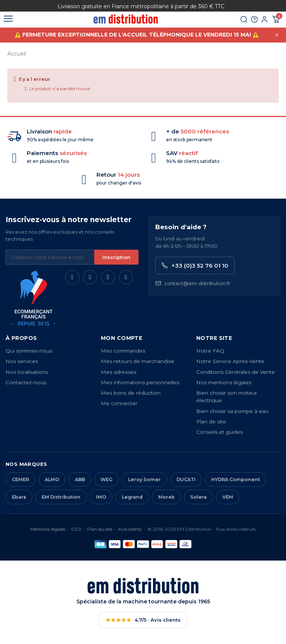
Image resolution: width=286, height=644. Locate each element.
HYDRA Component (236, 479)
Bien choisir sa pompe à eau (232, 411)
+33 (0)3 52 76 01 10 (195, 266)
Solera (198, 497)
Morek (166, 497)
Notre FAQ (210, 351)
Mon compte (122, 338)
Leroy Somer (144, 479)
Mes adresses (119, 372)
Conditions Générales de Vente (236, 372)
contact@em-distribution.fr (193, 283)
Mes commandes (123, 351)
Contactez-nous (26, 382)
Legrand (132, 497)
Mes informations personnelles (140, 382)
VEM (228, 497)
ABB (80, 479)
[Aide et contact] (251, 21)
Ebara (19, 497)
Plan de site (211, 422)
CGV (76, 529)
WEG (107, 479)
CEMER (20, 479)
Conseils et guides (220, 432)
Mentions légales (48, 529)
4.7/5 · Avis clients (143, 620)
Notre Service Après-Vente (230, 361)
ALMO (52, 479)
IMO (101, 497)
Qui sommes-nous (29, 351)
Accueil (17, 54)
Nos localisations (27, 372)
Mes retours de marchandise (138, 361)
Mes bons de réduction (131, 393)
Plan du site (100, 529)
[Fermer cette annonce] (277, 37)
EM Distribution (61, 497)
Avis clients (130, 529)
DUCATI (186, 479)
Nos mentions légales (224, 382)
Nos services (22, 361)
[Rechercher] (238, 21)
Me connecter (119, 403)
